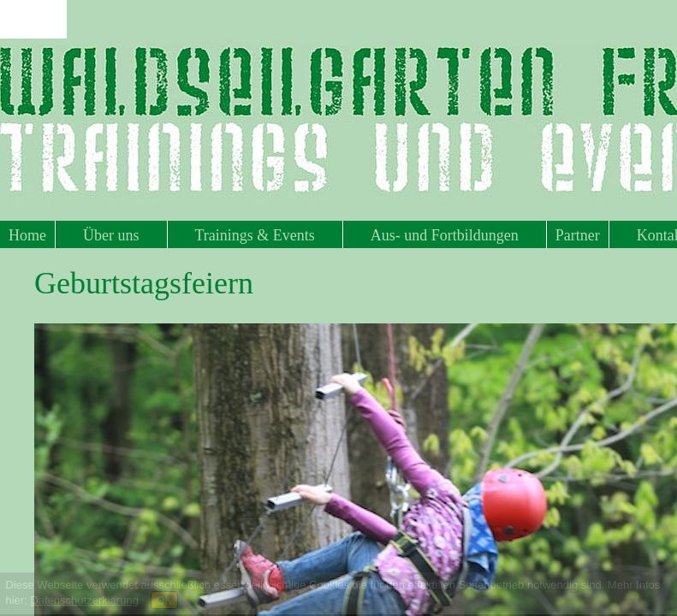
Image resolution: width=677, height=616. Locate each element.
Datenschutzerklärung (84, 600)
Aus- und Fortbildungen (445, 235)
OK (165, 600)
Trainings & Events (255, 235)
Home (27, 235)
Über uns (111, 235)
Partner (578, 235)
